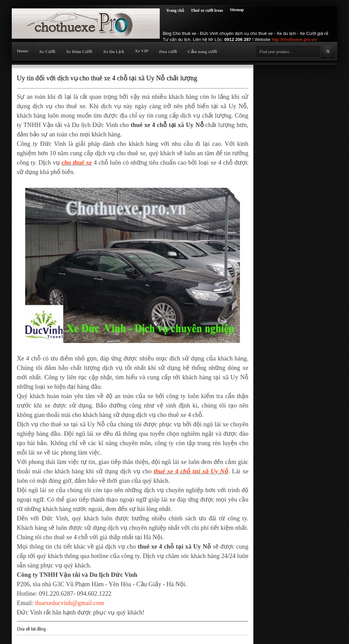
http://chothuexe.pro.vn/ (294, 39)
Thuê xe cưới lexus (207, 10)
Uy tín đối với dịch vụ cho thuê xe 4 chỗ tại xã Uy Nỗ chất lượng (107, 78)
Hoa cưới (168, 52)
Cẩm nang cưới (202, 52)
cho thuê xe (77, 162)
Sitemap (237, 10)
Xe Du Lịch (114, 52)
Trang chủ (175, 10)
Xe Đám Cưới (79, 52)
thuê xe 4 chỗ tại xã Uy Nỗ (191, 471)
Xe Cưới (47, 52)
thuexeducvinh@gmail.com (69, 603)
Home (23, 51)
